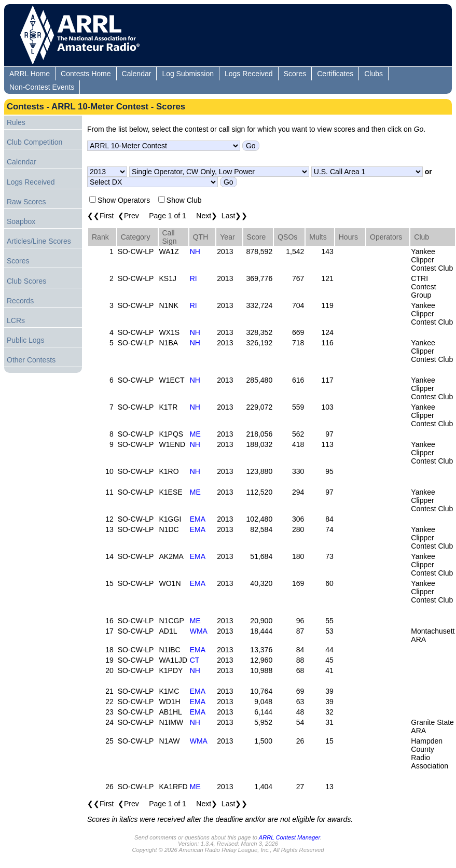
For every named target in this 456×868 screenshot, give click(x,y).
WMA (199, 631)
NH (195, 251)
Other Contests (31, 360)
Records (20, 301)
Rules (16, 122)
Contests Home (86, 74)
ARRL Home (30, 74)
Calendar (137, 74)
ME (195, 434)
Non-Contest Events (42, 87)
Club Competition (34, 142)
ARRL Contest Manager (289, 837)
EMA (198, 519)
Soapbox (21, 221)
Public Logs (25, 340)
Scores (295, 74)
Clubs (374, 74)
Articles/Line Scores (39, 241)
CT (195, 660)
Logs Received (249, 74)
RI (194, 278)
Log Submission (188, 74)
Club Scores (26, 281)
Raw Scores (26, 202)
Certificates (335, 74)
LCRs (16, 320)
